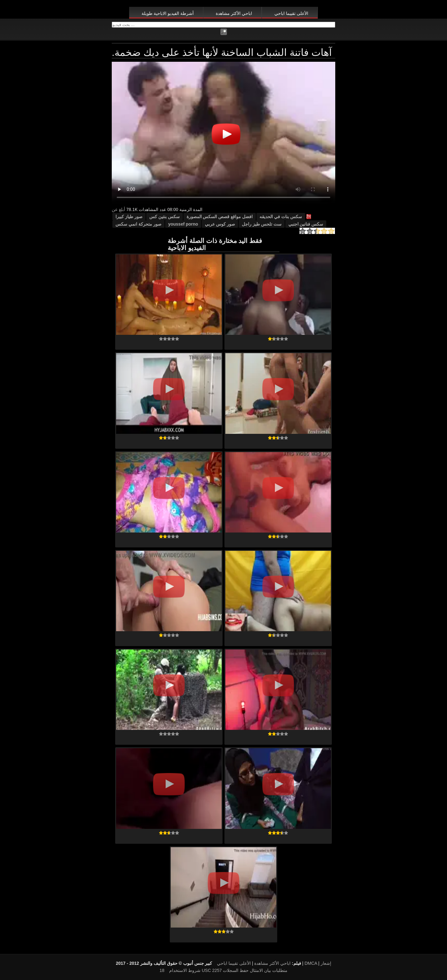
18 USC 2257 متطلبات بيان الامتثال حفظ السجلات (223, 970)
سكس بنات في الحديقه (281, 217)
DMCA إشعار (318, 963)
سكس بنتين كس (165, 217)
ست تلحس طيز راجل (262, 224)
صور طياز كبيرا (129, 217)
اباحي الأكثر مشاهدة (234, 13)
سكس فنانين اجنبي (306, 224)
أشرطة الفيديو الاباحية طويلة (168, 13)
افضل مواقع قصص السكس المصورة (220, 217)
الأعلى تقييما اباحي (291, 13)
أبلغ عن (118, 209)
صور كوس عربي (220, 224)
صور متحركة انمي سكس (138, 224)
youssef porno (183, 224)
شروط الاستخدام (185, 970)
